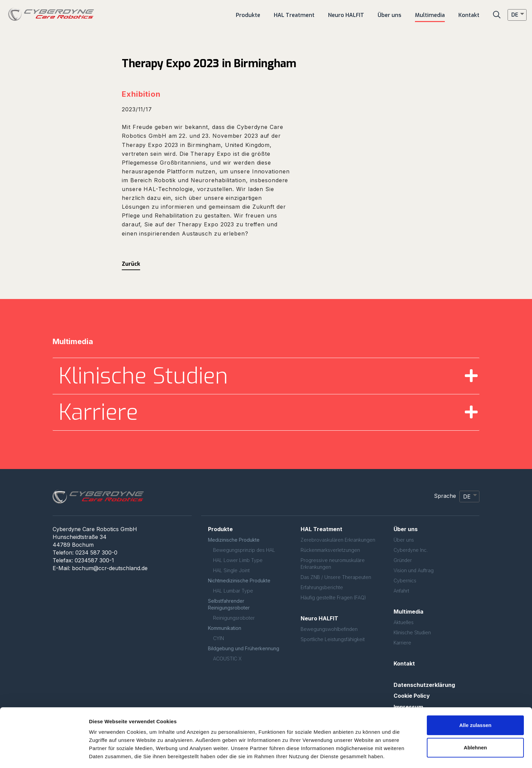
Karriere (402, 643)
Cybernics (405, 580)
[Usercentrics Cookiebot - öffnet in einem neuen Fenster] (44, 755)
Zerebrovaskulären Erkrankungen (338, 540)
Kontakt (404, 663)
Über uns (404, 540)
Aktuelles (404, 622)
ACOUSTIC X (227, 659)
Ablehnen (475, 727)
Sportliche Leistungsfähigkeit (333, 639)
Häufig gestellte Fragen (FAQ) (333, 597)
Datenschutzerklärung (424, 685)
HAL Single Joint (231, 570)
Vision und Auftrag (414, 570)
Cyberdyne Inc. (411, 550)
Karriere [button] (98, 412)
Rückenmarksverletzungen (330, 550)
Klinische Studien (412, 632)
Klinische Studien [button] (143, 376)
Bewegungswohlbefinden (329, 629)
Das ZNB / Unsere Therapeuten (336, 577)
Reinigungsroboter (234, 618)
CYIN (218, 638)
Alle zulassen (475, 705)
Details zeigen (106, 755)
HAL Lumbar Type (233, 591)
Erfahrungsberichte (322, 587)
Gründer (403, 560)
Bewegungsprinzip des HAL (244, 550)
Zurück (131, 264)
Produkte (220, 529)
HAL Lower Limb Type (238, 560)
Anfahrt (401, 591)
